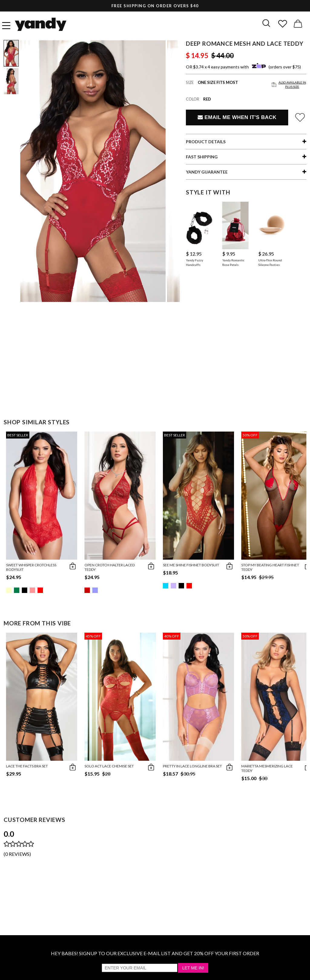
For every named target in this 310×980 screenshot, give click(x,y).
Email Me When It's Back (237, 117)
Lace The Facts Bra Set (27, 766)
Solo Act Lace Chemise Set (109, 766)
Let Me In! (193, 968)
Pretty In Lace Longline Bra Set (192, 766)
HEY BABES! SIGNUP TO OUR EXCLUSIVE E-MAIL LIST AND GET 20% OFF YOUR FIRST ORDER (155, 953)
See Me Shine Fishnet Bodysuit (191, 565)
